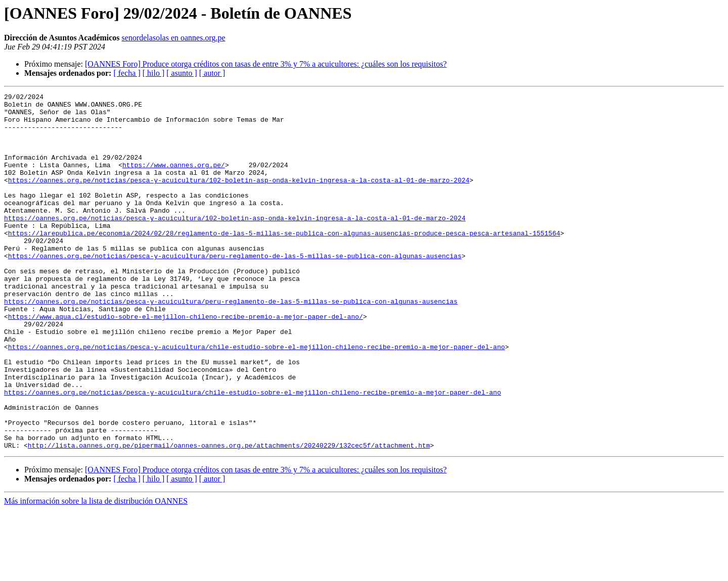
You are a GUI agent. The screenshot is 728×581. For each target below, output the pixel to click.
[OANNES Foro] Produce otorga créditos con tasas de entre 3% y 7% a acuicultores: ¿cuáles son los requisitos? (266, 64)
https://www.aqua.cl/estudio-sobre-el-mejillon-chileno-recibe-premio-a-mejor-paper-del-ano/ (186, 362)
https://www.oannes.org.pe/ (174, 180)
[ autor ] (212, 73)
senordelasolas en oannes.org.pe (174, 38)
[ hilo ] (154, 73)
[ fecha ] (127, 73)
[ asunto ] (181, 73)
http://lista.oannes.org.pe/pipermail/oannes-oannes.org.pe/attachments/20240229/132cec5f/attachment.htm (229, 516)
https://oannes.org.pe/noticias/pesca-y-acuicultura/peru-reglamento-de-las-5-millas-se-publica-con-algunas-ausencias (235, 289)
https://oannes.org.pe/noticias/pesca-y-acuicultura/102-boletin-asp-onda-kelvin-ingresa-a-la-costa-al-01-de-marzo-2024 (239, 198)
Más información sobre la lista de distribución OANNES (96, 572)
